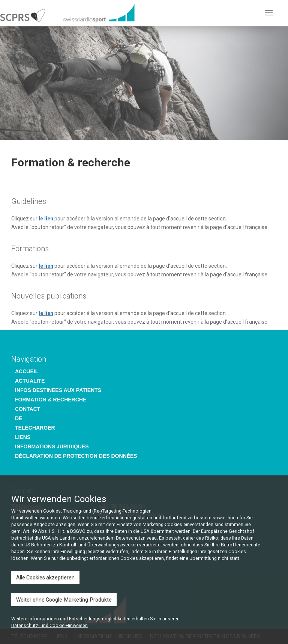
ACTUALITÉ (30, 381)
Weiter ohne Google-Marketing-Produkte (64, 600)
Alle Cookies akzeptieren (45, 578)
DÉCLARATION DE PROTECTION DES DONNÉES (76, 456)
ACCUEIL (27, 371)
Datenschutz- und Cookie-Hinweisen (49, 625)
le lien (46, 219)
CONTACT (28, 409)
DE (19, 418)
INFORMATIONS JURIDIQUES (52, 446)
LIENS (23, 437)
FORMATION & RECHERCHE (51, 400)
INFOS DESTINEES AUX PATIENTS (58, 390)
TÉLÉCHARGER (35, 428)
